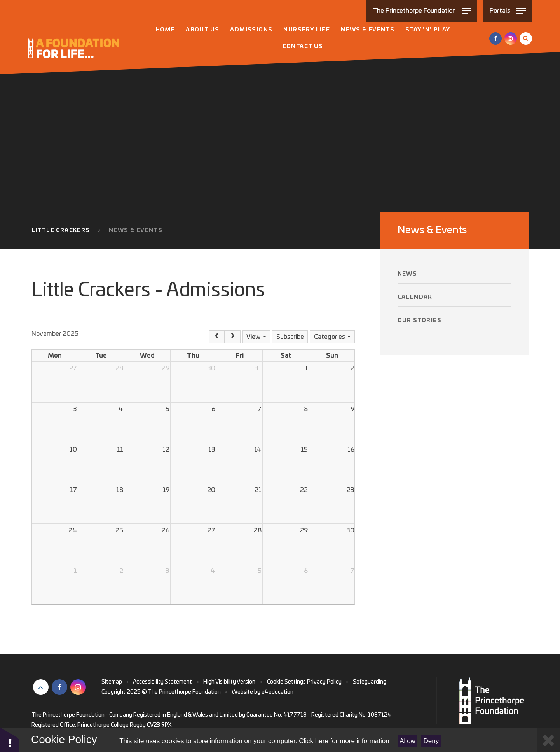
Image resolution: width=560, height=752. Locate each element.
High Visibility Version (229, 682)
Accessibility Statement (162, 682)
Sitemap (112, 682)
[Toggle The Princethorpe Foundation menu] (422, 11)
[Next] (232, 337)
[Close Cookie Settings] (548, 740)
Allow (407, 741)
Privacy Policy (324, 682)
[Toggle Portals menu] (508, 11)
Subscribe (290, 337)
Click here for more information (344, 741)
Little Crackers (61, 230)
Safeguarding (370, 682)
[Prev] (217, 337)
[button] (10, 739)
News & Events (136, 230)
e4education (277, 692)
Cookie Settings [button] (286, 682)
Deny (431, 741)
